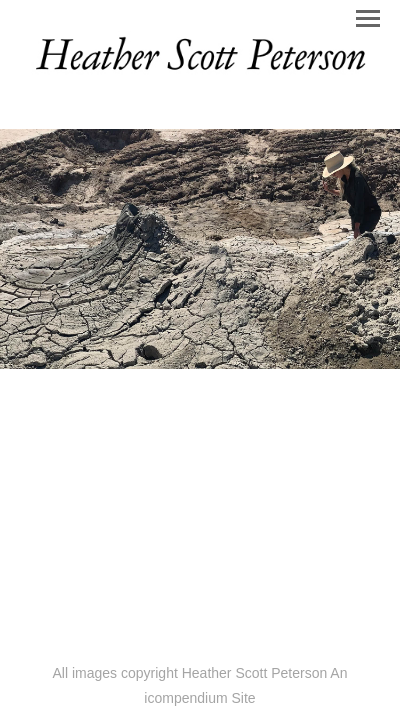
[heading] (200, 74)
